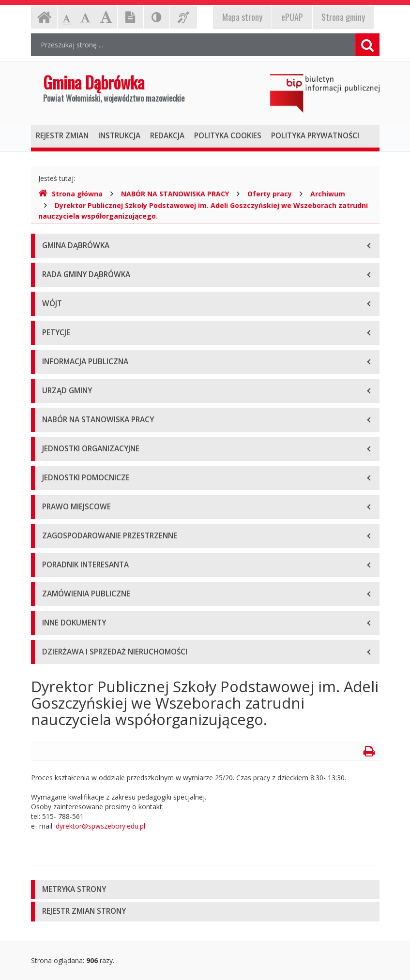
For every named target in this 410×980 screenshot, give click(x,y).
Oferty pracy (270, 194)
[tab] (205, 890)
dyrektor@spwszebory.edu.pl (100, 826)
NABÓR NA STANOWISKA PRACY (175, 194)
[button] (205, 890)
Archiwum (328, 194)
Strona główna (70, 194)
